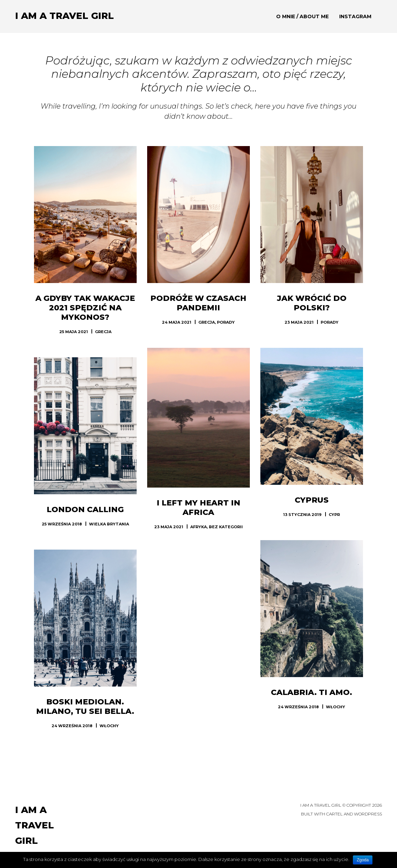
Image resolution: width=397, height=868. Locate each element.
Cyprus (312, 500)
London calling (85, 509)
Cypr (334, 515)
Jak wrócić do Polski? (312, 303)
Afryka (198, 527)
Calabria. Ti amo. (312, 692)
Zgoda (363, 860)
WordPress (368, 814)
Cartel (334, 814)
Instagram (355, 16)
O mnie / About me (302, 16)
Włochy (336, 707)
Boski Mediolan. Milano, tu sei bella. (85, 707)
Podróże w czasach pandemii (198, 303)
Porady (226, 322)
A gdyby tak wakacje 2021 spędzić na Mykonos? (85, 308)
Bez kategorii (226, 527)
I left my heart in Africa (198, 508)
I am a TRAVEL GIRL (64, 16)
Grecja (103, 332)
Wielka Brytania (109, 524)
